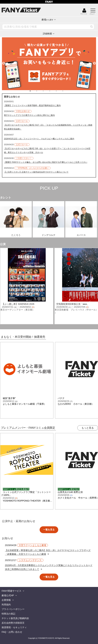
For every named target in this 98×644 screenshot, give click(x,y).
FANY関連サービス (11, 591)
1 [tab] (33, 91)
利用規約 (6, 605)
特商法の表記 (8, 614)
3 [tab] (46, 91)
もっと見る (88, 428)
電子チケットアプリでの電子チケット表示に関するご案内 (29, 115)
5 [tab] (60, 91)
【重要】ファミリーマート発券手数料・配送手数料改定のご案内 (32, 105)
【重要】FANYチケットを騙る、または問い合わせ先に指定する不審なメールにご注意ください (46, 162)
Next (94, 62)
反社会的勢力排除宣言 (13, 623)
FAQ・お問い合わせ (12, 632)
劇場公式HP (8, 595)
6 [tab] (66, 91)
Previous (4, 62)
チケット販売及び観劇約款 (15, 618)
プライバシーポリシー (13, 609)
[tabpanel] (49, 64)
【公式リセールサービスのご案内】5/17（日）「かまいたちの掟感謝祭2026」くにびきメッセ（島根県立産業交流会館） (48, 127)
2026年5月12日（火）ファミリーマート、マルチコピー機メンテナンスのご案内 (39, 139)
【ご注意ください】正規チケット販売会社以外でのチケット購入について (36, 172)
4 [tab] (53, 91)
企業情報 (6, 600)
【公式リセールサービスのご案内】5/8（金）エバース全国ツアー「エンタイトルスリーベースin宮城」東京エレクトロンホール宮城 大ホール (47, 150)
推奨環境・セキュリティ (14, 627)
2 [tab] (40, 91)
